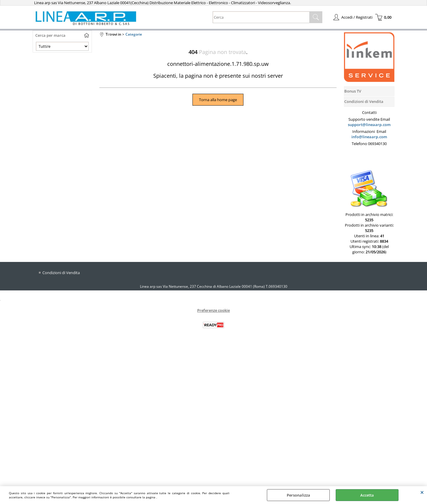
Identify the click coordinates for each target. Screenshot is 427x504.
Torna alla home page (218, 100)
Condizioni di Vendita (61, 273)
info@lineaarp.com (369, 137)
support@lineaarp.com (369, 125)
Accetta (367, 495)
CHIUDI (422, 492)
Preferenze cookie (213, 310)
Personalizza (298, 495)
